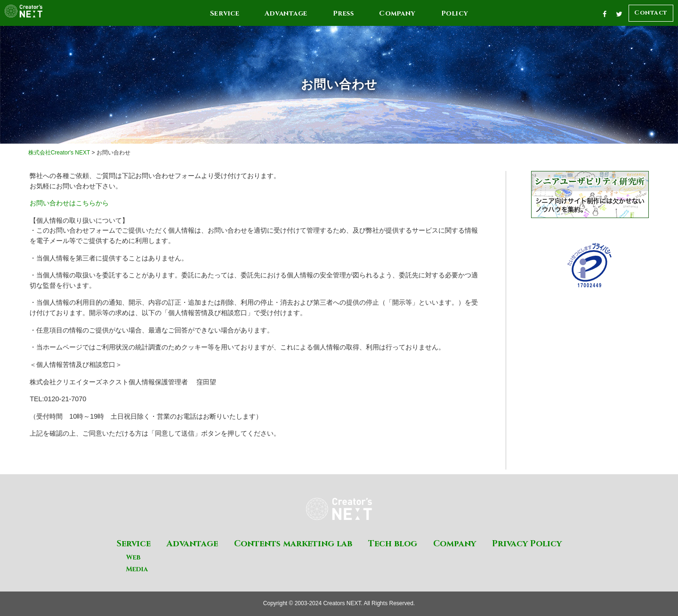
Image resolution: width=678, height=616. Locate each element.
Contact (651, 13)
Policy (455, 13)
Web (133, 557)
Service (225, 13)
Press (343, 13)
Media (137, 569)
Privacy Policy (527, 544)
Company (397, 13)
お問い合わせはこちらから (69, 203)
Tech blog (393, 544)
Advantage (286, 13)
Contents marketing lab (293, 544)
